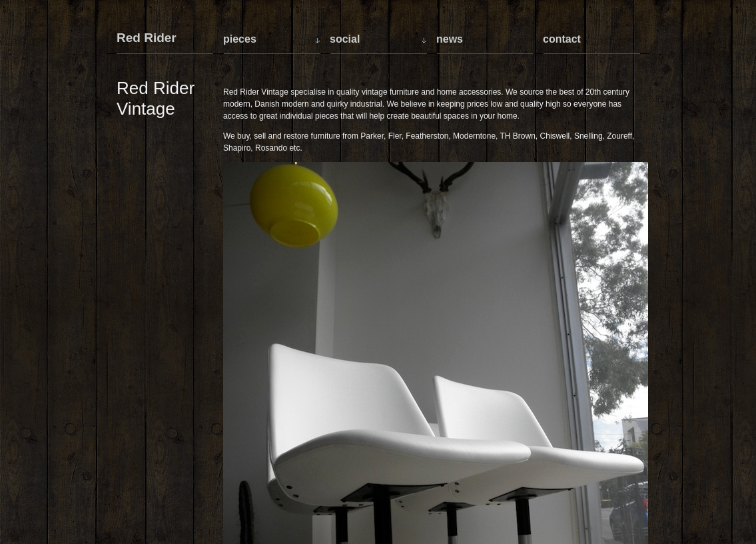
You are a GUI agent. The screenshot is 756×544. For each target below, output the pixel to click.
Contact (562, 39)
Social (345, 39)
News (450, 39)
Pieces (240, 39)
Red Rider (147, 38)
